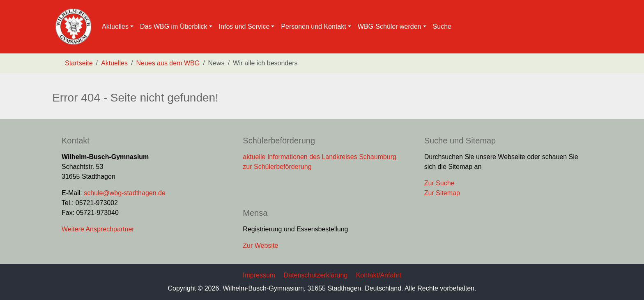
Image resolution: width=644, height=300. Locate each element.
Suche (442, 27)
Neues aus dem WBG (168, 63)
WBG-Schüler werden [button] (390, 27)
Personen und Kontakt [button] (313, 27)
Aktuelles (114, 63)
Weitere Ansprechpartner (98, 229)
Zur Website (260, 246)
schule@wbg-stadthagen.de (125, 193)
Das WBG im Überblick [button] (174, 27)
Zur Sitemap (442, 193)
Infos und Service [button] (244, 27)
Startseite (79, 63)
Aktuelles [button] (115, 27)
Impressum (259, 275)
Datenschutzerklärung (316, 275)
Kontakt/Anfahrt (379, 275)
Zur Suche (439, 183)
